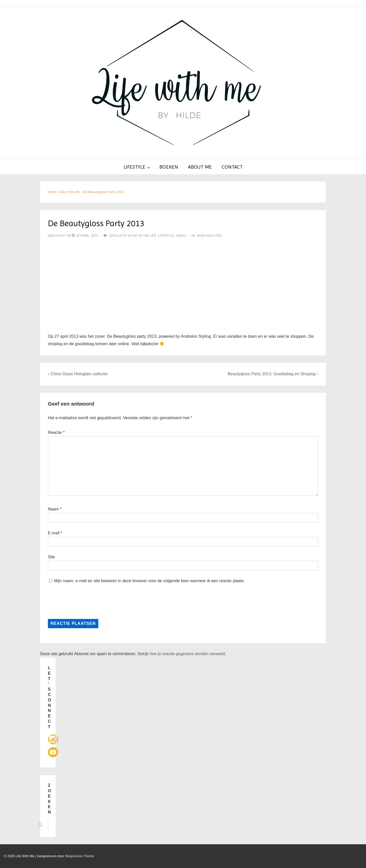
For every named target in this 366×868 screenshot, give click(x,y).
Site (51, 557)
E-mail (54, 533)
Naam (53, 509)
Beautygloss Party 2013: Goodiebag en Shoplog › (273, 374)
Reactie (56, 432)
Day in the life (144, 236)
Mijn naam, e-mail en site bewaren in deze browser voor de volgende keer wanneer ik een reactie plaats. (149, 581)
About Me (200, 167)
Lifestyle (138, 167)
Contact (232, 167)
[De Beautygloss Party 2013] (87, 236)
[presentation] (83, 601)
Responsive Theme (80, 856)
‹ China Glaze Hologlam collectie (78, 374)
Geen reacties (209, 236)
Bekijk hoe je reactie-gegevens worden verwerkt (181, 654)
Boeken (169, 167)
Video (181, 236)
